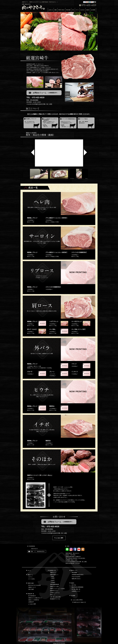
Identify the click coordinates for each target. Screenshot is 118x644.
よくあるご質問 (59, 538)
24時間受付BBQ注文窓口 (78, 575)
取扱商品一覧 (52, 570)
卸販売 (88, 10)
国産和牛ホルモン (54, 591)
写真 (32, 551)
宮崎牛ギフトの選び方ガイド (35, 598)
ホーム (29, 570)
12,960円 (53, 582)
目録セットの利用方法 (34, 600)
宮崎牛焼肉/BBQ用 (54, 584)
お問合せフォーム (45, 93)
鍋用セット (53, 595)
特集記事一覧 (31, 594)
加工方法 (74, 585)
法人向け (83, 10)
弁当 (73, 10)
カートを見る (32, 579)
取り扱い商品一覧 (76, 589)
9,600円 (53, 580)
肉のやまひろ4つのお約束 (34, 585)
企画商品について (76, 591)
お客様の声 (31, 602)
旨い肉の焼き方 (32, 596)
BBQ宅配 (68, 10)
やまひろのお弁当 (76, 577)
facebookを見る (41, 551)
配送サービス (74, 570)
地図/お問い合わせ (76, 579)
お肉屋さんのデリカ (55, 593)
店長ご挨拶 (31, 589)
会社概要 (93, 10)
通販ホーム (30, 575)
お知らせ (51, 10)
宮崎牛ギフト (53, 572)
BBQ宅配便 (74, 572)
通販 (56, 10)
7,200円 (53, 578)
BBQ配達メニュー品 (55, 599)
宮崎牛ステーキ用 (54, 587)
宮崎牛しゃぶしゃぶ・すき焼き (57, 589)
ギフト (77, 10)
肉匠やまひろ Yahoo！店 (80, 602)
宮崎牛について (32, 587)
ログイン (30, 577)
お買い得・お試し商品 (55, 597)
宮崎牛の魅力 (61, 10)
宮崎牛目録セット (54, 575)
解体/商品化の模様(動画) (77, 587)
